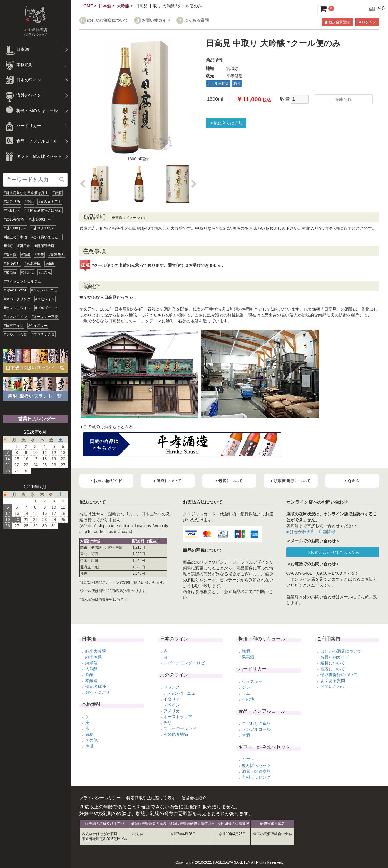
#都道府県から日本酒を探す (26, 193)
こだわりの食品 (256, 723)
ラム (246, 693)
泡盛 (89, 746)
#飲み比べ (12, 210)
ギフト (248, 760)
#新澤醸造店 (45, 246)
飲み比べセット (256, 765)
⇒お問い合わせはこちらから (333, 552)
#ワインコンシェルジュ (22, 281)
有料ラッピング (256, 777)
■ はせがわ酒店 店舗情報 (311, 532)
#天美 (39, 255)
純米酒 (91, 663)
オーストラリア (178, 717)
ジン (246, 687)
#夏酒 (57, 193)
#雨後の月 (12, 264)
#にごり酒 (12, 202)
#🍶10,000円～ (43, 228)
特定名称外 (96, 686)
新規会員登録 (337, 22)
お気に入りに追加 (226, 123)
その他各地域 (176, 734)
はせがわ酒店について (108, 20)
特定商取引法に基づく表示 (151, 798)
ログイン (367, 22)
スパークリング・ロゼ (184, 663)
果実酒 (248, 657)
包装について (333, 669)
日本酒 (105, 6)
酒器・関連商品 (256, 771)
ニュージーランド (180, 728)
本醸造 (91, 681)
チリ (168, 723)
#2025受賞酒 (14, 219)
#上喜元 (45, 272)
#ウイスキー (38, 326)
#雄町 (8, 246)
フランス (172, 687)
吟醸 (89, 675)
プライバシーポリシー (100, 798)
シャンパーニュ (181, 693)
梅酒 (246, 651)
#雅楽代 (27, 272)
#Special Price (15, 290)
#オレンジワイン (17, 308)
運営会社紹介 (194, 798)
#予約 (29, 202)
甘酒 (246, 735)
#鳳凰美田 (33, 264)
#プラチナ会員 (43, 334)
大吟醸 (123, 6)
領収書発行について (339, 675)
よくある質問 (196, 20)
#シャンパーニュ (45, 290)
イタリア (172, 699)
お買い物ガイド (156, 20)
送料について (333, 663)
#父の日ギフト (50, 202)
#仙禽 (50, 264)
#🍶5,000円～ (15, 228)
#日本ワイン (14, 326)
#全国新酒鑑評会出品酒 (43, 210)
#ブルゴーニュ (47, 308)
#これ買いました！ (47, 237)
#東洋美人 (57, 255)
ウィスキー (252, 681)
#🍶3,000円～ (40, 219)
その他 (91, 740)
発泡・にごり (98, 692)
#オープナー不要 (45, 317)
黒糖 (89, 734)
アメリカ (172, 711)
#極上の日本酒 (15, 237)
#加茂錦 (10, 272)
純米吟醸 (93, 657)
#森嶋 (26, 255)
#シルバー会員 (15, 334)
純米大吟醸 (96, 651)
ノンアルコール (256, 729)
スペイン (172, 705)
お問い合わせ (333, 686)
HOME (87, 6)
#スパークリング (17, 299)
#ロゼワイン (45, 299)
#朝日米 (24, 246)
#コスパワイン (15, 317)
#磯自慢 (10, 255)
